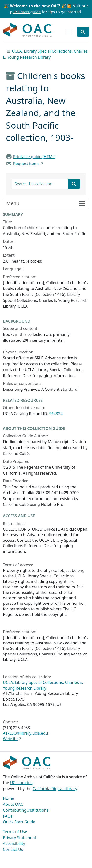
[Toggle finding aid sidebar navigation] (46, 203)
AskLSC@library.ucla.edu (26, 733)
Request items (26, 164)
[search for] (40, 184)
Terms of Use (15, 832)
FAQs (8, 816)
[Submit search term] (74, 184)
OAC (27, 30)
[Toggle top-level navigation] (69, 32)
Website (10, 739)
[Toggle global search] (83, 32)
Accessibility (14, 843)
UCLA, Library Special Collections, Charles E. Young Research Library (43, 685)
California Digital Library (55, 789)
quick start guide (26, 12)
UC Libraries (21, 783)
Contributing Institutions (26, 810)
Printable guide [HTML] (34, 157)
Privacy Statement (20, 838)
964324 (56, 414)
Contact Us (13, 849)
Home (9, 798)
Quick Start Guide (19, 822)
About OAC (13, 804)
